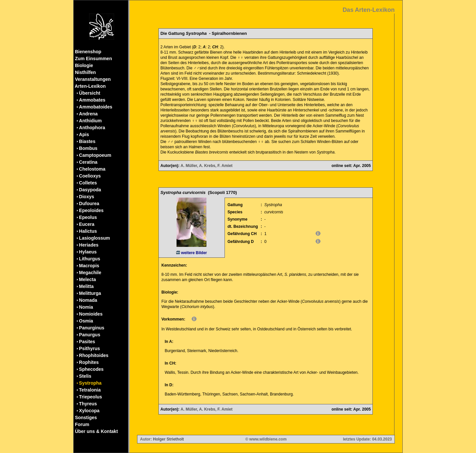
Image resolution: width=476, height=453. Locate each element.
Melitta (86, 286)
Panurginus (92, 328)
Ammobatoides (95, 107)
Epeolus (88, 217)
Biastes (87, 141)
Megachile (90, 273)
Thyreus (88, 404)
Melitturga (90, 293)
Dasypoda (90, 190)
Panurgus (90, 335)
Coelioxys (90, 176)
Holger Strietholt (168, 439)
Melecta (87, 279)
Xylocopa (89, 411)
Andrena (88, 114)
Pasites (87, 342)
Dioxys (86, 197)
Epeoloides (91, 210)
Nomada (88, 300)
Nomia (86, 307)
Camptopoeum (95, 155)
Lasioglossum (94, 238)
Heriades (89, 245)
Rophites (89, 362)
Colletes (88, 183)
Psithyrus (89, 348)
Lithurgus (90, 259)
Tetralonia (90, 390)
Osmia (86, 321)
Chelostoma (92, 169)
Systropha (90, 383)
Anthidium (90, 121)
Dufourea (89, 203)
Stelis (85, 376)
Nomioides (91, 314)
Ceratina (88, 162)
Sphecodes (91, 369)
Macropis (89, 266)
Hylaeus (88, 252)
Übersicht (90, 93)
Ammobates (92, 100)
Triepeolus (90, 397)
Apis (84, 134)
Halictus (88, 231)
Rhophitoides (94, 355)
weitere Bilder (191, 253)
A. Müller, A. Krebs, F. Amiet (206, 166)
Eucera (87, 224)
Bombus (88, 148)
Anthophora (92, 128)
